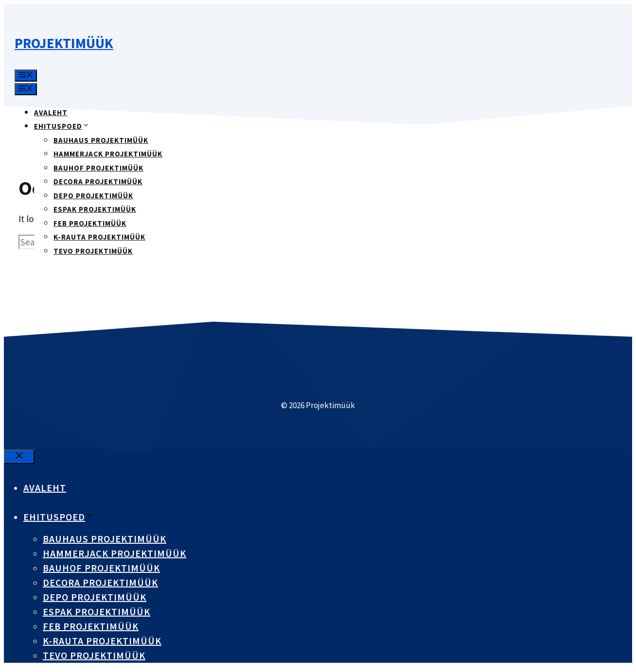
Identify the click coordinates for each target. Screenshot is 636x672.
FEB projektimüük (90, 223)
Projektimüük (64, 43)
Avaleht (51, 112)
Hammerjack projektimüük (108, 154)
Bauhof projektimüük (98, 168)
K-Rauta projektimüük (99, 237)
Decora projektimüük (98, 181)
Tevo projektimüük (93, 251)
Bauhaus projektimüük (101, 140)
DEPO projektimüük (93, 196)
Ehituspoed (62, 126)
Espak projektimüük (95, 209)
